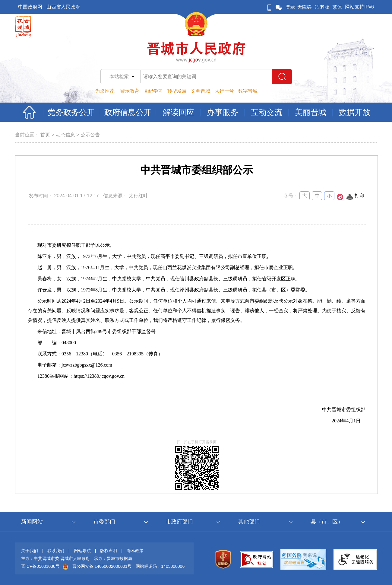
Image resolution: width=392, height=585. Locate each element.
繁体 (337, 7)
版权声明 (109, 551)
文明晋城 (201, 91)
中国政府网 (30, 7)
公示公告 (90, 135)
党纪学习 (153, 91)
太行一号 (224, 91)
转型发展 (177, 91)
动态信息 (65, 135)
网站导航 (82, 551)
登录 (290, 7)
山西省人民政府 (63, 7)
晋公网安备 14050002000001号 (102, 566)
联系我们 (56, 551)
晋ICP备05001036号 (40, 566)
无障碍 (305, 7)
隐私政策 (135, 551)
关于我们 (30, 551)
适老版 (322, 7)
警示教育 (130, 91)
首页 (45, 135)
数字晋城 (248, 91)
